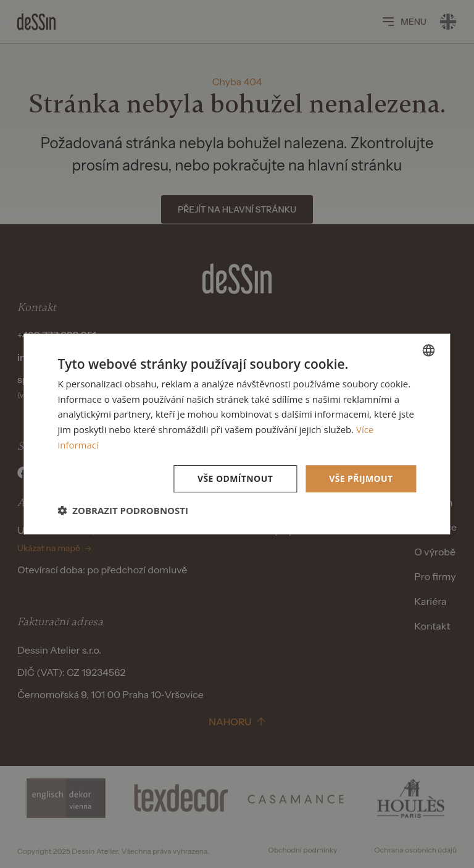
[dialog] (237, 434)
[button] (123, 510)
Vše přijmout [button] (361, 478)
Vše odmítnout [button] (235, 478)
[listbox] (429, 350)
